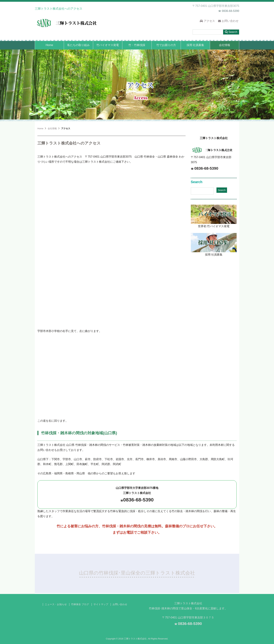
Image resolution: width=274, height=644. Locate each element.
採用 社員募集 (195, 45)
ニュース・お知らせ (56, 604)
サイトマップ (101, 604)
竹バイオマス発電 (108, 45)
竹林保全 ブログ (80, 604)
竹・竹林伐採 (137, 45)
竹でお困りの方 (166, 45)
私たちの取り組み (78, 45)
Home (49, 45)
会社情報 (225, 45)
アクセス (207, 21)
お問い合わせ (228, 21)
